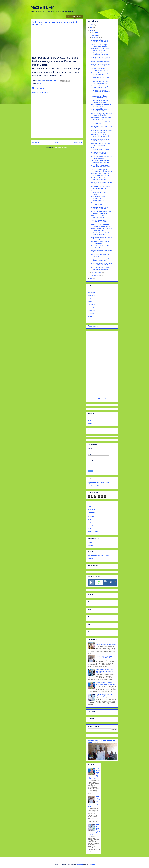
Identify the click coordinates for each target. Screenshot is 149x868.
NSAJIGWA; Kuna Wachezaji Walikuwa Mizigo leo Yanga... (101, 136)
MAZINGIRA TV (93, 311)
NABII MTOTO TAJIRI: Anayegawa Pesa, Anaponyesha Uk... (98, 199)
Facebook (91, 542)
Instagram (91, 545)
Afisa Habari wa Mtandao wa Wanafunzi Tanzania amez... (101, 162)
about (90, 420)
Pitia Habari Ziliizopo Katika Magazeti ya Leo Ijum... (100, 153)
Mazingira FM (42, 7)
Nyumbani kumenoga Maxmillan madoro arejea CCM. (101, 144)
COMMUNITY (92, 295)
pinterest (91, 559)
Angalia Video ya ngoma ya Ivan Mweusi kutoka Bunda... (101, 260)
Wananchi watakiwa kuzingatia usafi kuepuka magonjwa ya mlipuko (105, 671)
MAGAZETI (91, 308)
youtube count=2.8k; (94, 486)
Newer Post (36, 143)
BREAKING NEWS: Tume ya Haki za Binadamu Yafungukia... (102, 264)
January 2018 (96, 275)
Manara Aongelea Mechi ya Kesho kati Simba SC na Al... (102, 183)
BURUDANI (91, 292)
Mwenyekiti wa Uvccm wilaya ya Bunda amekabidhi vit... (101, 119)
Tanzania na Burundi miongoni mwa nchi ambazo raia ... (101, 87)
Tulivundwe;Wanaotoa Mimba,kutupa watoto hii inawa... (99, 193)
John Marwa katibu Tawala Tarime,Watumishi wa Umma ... (101, 170)
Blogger (93, 864)
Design (90, 423)
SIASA (90, 317)
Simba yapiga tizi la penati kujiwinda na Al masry (99, 110)
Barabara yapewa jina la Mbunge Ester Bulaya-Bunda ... (101, 140)
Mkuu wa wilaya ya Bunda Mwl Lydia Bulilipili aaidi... (101, 242)
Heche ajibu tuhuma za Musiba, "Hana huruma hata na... (101, 268)
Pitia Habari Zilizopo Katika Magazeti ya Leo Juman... (100, 208)
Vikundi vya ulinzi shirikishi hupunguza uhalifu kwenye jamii (106, 684)
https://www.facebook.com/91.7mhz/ (99, 483)
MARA (90, 528)
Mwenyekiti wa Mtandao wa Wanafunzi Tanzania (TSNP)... (101, 166)
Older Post (78, 143)
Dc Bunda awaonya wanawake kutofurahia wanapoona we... (101, 149)
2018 (92, 30)
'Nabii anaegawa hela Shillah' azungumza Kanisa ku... (100, 82)
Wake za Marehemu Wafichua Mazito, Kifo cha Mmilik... (100, 58)
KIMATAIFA (91, 305)
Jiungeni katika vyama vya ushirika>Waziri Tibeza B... (100, 69)
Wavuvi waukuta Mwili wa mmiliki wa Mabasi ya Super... (101, 106)
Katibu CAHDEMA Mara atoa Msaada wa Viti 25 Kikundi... (101, 225)
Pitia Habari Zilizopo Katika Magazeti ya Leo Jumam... (100, 41)
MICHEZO (91, 314)
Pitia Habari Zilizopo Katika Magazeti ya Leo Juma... (100, 179)
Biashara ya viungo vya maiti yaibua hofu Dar (100, 204)
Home (57, 143)
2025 (92, 25)
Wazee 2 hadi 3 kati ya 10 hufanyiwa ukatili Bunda (104, 657)
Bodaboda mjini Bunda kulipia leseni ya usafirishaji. (100, 234)
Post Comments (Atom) (61, 148)
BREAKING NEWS (94, 289)
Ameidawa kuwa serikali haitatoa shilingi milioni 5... (101, 123)
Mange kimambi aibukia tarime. (101, 62)
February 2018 (96, 272)
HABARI (90, 301)
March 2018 (95, 38)
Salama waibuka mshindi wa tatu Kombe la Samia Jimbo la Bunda (106, 644)
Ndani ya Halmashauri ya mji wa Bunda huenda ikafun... (101, 187)
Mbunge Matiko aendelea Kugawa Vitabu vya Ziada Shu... (102, 114)
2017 (92, 278)
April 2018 (95, 35)
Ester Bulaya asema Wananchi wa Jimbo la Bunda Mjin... (102, 131)
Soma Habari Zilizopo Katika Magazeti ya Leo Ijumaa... (100, 50)
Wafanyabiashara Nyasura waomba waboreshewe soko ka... (101, 92)
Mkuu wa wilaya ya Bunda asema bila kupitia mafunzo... (101, 127)
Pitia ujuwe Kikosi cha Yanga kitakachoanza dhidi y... (100, 74)
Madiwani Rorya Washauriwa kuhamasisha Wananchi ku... (101, 175)
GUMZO (39, 83)
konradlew (80, 864)
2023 (92, 27)
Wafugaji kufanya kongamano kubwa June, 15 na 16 (105, 695)
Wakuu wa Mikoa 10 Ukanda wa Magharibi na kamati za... (101, 217)
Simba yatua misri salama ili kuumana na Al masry (100, 101)
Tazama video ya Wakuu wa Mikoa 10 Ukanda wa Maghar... (102, 221)
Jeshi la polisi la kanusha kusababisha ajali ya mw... (100, 54)
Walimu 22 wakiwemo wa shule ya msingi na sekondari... (102, 230)
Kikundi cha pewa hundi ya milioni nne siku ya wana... (102, 157)
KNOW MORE (102, 398)
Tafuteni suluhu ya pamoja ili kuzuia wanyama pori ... (100, 45)
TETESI (90, 320)
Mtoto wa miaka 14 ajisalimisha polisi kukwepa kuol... (101, 65)
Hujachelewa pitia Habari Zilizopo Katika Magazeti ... (101, 238)
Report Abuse (93, 326)
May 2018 (95, 32)
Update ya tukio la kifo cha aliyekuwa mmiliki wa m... (100, 97)
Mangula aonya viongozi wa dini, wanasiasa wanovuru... (101, 212)
